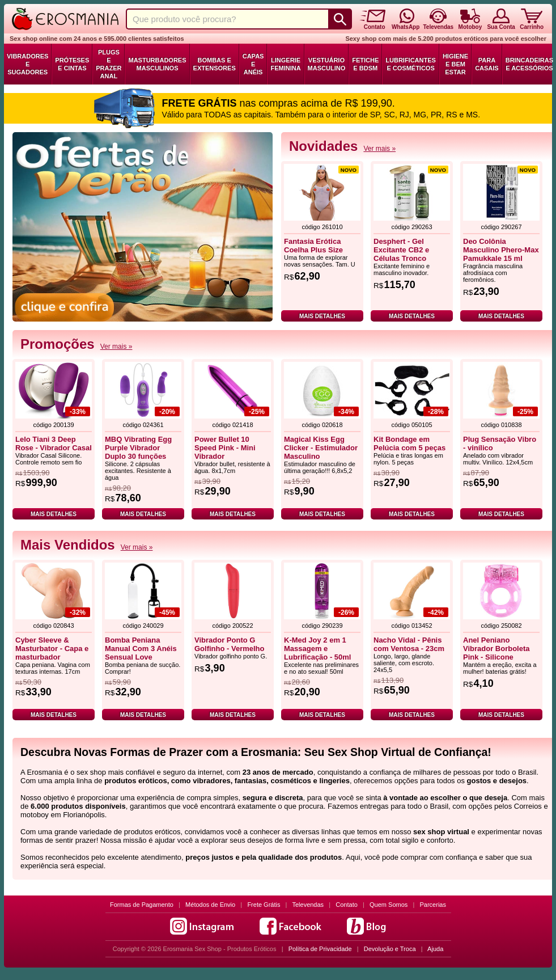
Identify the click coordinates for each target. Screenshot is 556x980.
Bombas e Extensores (215, 64)
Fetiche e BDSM (365, 64)
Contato (347, 905)
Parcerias (433, 905)
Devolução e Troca (390, 949)
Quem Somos (389, 905)
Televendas (308, 905)
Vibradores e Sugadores (27, 64)
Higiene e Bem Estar (455, 64)
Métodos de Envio (210, 905)
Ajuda (435, 949)
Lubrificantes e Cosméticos (411, 64)
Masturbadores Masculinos (157, 64)
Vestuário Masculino (327, 64)
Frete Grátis (264, 905)
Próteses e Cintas (72, 64)
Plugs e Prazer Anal (109, 64)
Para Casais (487, 64)
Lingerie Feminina (285, 64)
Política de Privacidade (320, 949)
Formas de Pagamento (142, 905)
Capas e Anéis (253, 64)
